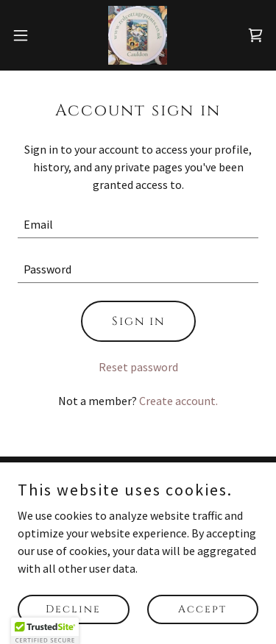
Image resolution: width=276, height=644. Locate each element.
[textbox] (138, 225)
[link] (138, 35)
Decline (73, 609)
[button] (26, 35)
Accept (202, 609)
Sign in (138, 321)
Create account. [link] (178, 401)
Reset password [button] (138, 367)
